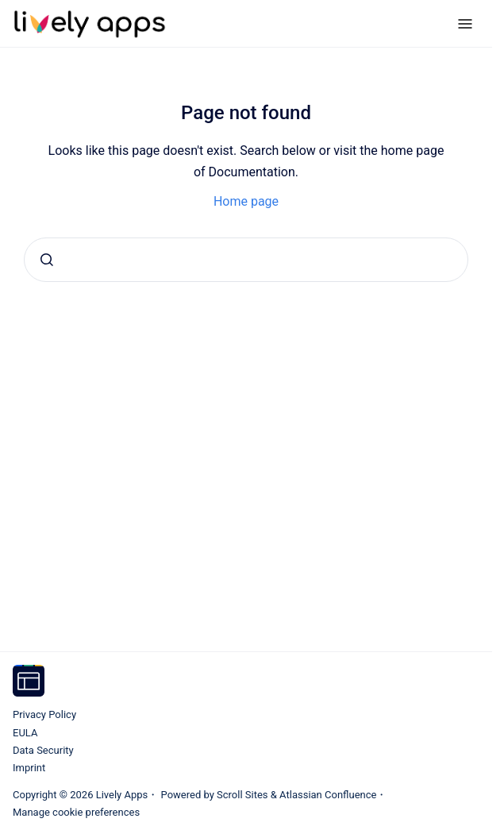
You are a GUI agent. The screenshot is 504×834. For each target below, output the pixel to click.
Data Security (43, 750)
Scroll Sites (242, 795)
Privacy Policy (44, 714)
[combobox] (246, 260)
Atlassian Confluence (328, 795)
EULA (25, 733)
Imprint (29, 768)
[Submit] (47, 260)
